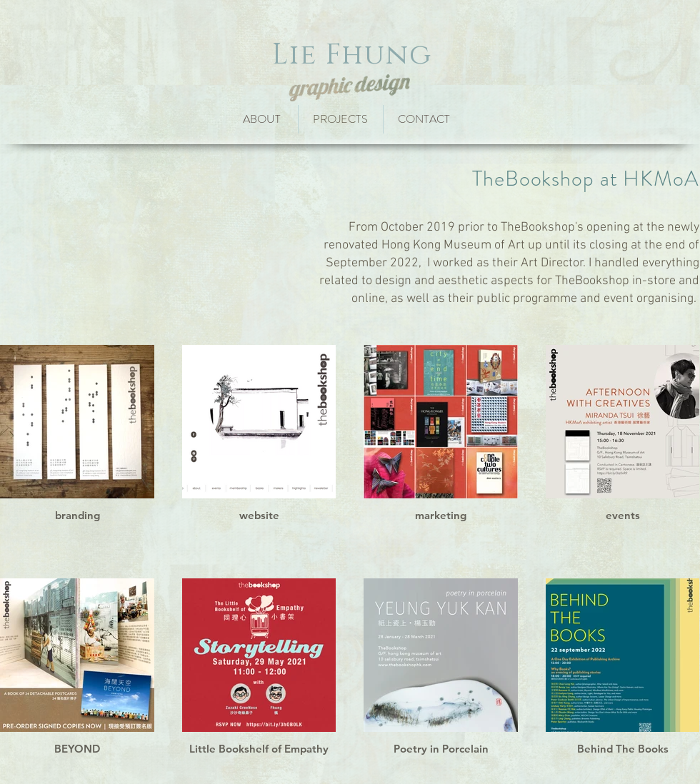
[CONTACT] (428, 119)
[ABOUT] (261, 119)
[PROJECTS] (343, 119)
